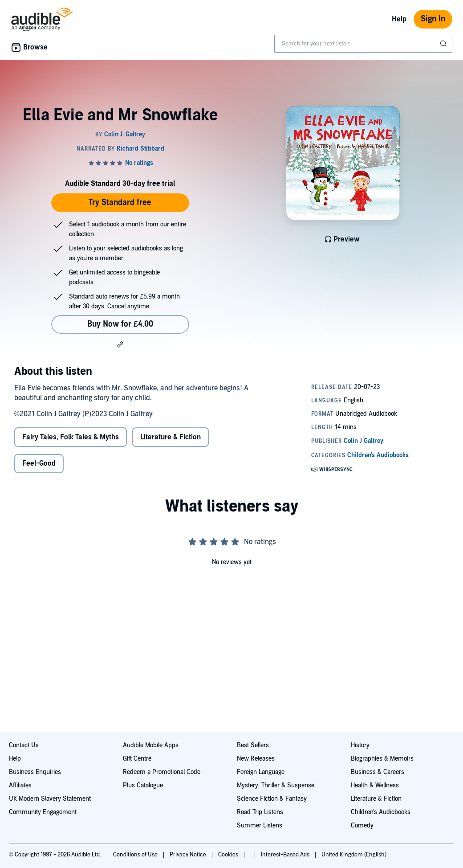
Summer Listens (260, 825)
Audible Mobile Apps (151, 745)
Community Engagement (43, 812)
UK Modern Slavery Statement (50, 799)
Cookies (229, 855)
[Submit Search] (444, 44)
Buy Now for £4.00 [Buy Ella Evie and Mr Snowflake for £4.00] (120, 324)
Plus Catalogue (143, 785)
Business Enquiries (35, 772)
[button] (120, 344)
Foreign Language (261, 772)
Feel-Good (39, 463)
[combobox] (363, 44)
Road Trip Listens (260, 812)
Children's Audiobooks (381, 812)
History (360, 745)
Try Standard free (120, 203)
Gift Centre (137, 759)
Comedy (362, 825)
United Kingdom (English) (354, 855)
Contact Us (24, 745)
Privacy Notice (189, 855)
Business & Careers (378, 772)
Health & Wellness (375, 785)
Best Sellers (253, 745)
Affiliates (20, 785)
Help (399, 19)
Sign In (433, 19)
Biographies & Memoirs (382, 759)
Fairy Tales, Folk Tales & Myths (71, 437)
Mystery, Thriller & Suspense (276, 785)
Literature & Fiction (171, 437)
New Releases (256, 759)
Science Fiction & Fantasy (272, 799)
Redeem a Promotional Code (162, 772)
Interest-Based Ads (286, 855)
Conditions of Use (136, 855)
